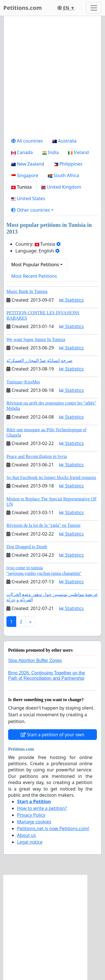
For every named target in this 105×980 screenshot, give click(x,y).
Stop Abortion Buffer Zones (35, 661)
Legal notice (30, 842)
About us (26, 835)
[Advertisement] (53, 78)
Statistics (72, 300)
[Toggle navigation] (94, 8)
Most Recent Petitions (34, 276)
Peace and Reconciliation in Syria (37, 456)
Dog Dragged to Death (27, 547)
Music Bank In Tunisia (27, 291)
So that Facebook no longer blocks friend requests (51, 477)
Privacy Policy (31, 815)
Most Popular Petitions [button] (35, 265)
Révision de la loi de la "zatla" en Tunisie (44, 525)
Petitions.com (23, 8)
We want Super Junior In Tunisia (36, 339)
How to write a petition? (42, 808)
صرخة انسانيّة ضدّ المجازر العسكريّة (39, 361)
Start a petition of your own (53, 735)
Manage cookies (34, 822)
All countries (27, 141)
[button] (32, 210)
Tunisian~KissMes (23, 382)
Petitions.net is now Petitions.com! (53, 828)
